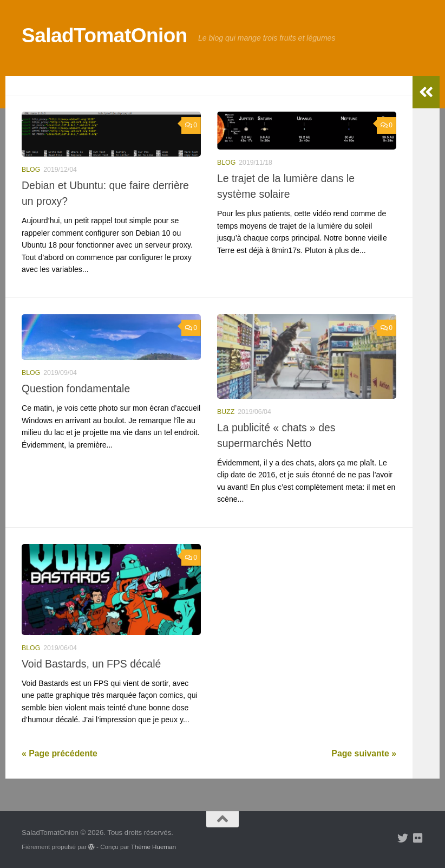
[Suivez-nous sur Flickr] (418, 838)
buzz (226, 412)
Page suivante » (364, 753)
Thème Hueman (153, 847)
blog (31, 170)
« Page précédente (60, 753)
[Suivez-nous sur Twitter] (403, 838)
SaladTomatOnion (104, 35)
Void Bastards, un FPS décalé (91, 664)
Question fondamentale (76, 388)
